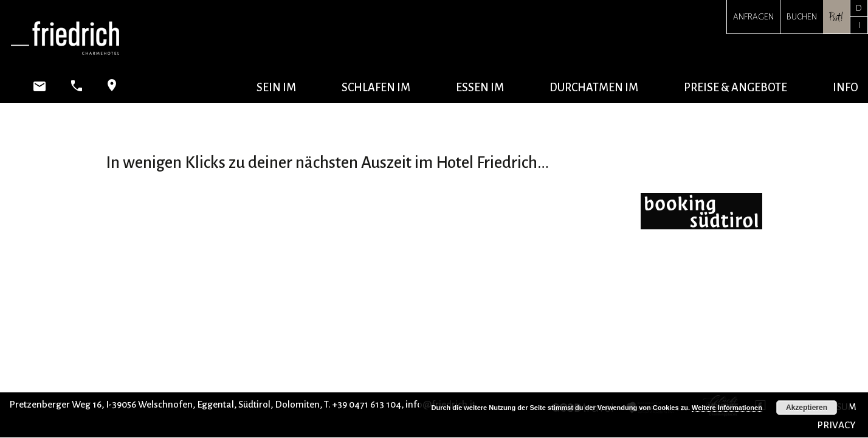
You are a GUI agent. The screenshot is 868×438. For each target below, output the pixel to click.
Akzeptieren (807, 408)
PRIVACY (836, 425)
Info (846, 88)
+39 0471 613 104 (367, 404)
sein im (276, 88)
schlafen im (376, 88)
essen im (480, 88)
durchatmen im (594, 88)
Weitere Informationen (727, 408)
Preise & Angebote (735, 88)
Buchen (802, 17)
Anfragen (753, 17)
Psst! (836, 16)
